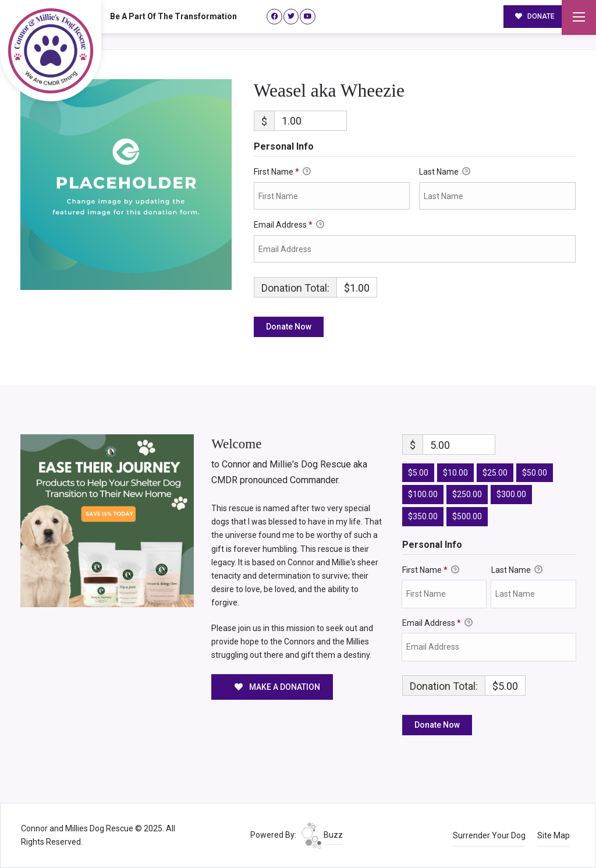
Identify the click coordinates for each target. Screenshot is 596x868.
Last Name (445, 172)
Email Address (289, 225)
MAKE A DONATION (277, 687)
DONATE (535, 16)
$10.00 (455, 473)
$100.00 (423, 494)
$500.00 (467, 516)
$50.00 (535, 473)
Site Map (554, 835)
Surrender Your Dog (489, 835)
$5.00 (418, 473)
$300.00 (511, 494)
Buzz (322, 835)
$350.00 (423, 516)
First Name (282, 172)
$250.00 (467, 494)
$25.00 (495, 473)
